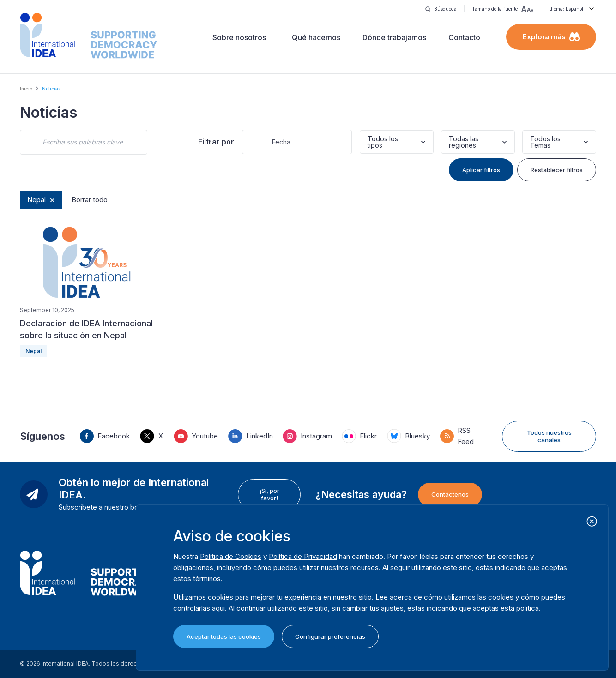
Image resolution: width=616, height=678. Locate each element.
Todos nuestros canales (549, 436)
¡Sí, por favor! (269, 494)
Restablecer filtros (557, 170)
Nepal (36, 200)
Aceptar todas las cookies (224, 636)
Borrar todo (90, 200)
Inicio (26, 89)
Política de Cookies (231, 556)
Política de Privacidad (303, 556)
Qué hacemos (316, 37)
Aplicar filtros (481, 170)
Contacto (464, 37)
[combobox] (368, 142)
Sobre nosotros (239, 37)
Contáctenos (450, 494)
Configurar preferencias (330, 636)
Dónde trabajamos (394, 37)
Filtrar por (216, 142)
